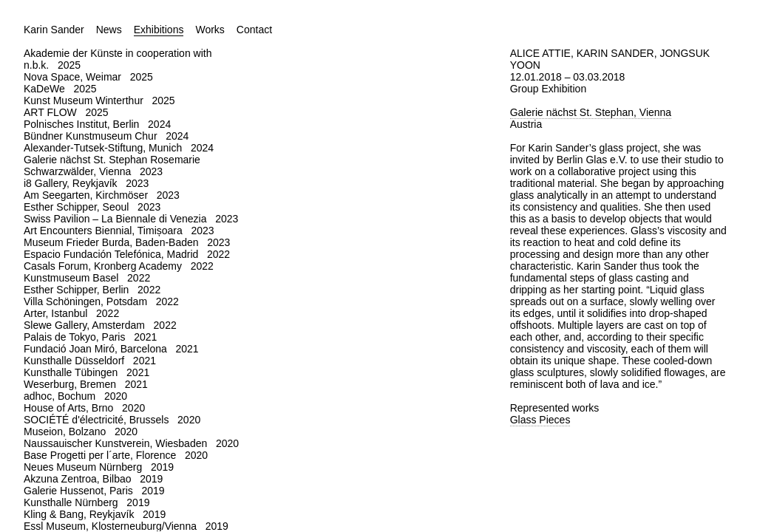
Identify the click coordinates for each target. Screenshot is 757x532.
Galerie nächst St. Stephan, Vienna (591, 112)
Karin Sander (54, 30)
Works (210, 30)
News (109, 30)
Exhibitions (159, 30)
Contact (254, 30)
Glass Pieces (540, 420)
